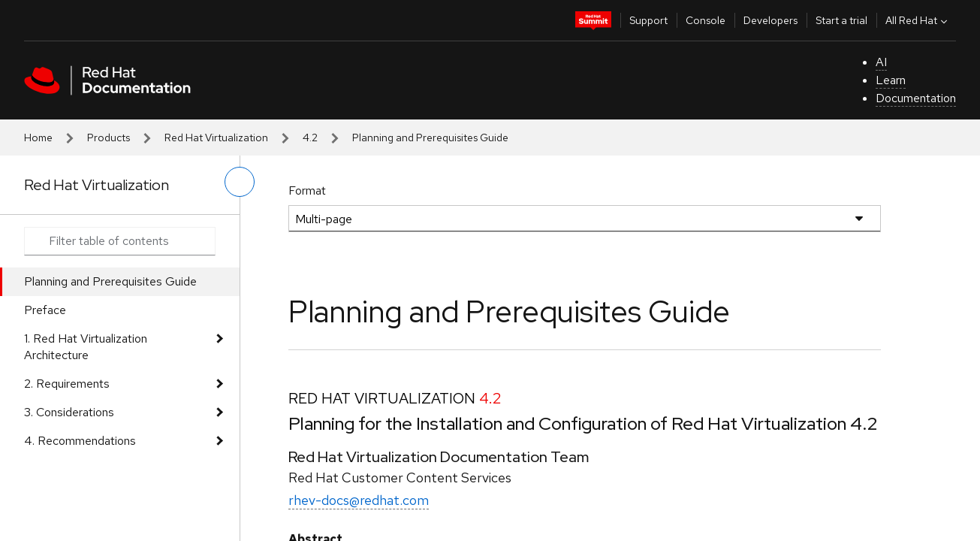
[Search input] (120, 241)
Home (38, 138)
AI (881, 62)
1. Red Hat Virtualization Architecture (86, 347)
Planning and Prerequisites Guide (110, 281)
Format (307, 190)
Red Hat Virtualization (216, 138)
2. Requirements (67, 384)
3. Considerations (69, 412)
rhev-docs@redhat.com (359, 500)
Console (706, 20)
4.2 (310, 138)
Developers (770, 20)
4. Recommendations (80, 441)
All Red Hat (918, 20)
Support (648, 20)
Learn (891, 80)
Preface (45, 310)
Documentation (916, 98)
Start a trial (841, 20)
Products (109, 138)
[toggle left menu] (240, 182)
